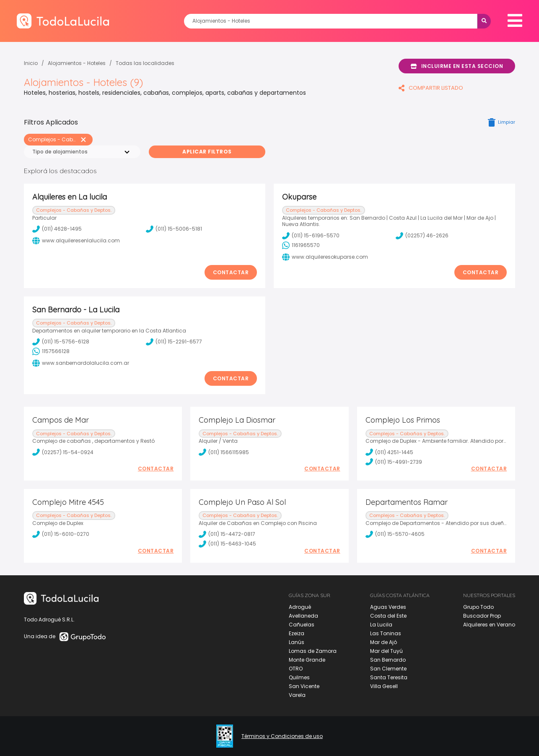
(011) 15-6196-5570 (311, 236)
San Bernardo (388, 660)
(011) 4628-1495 (57, 229)
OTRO (296, 669)
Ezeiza (297, 633)
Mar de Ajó (384, 642)
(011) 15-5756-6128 (61, 342)
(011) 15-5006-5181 (174, 229)
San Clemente (388, 669)
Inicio (31, 63)
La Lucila (381, 625)
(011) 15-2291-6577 (174, 342)
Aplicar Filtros (207, 152)
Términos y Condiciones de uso (282, 736)
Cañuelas (302, 625)
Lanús (297, 642)
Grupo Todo (478, 607)
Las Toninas (386, 633)
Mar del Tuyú (386, 651)
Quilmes (299, 677)
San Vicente (304, 686)
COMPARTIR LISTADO (431, 88)
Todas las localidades (145, 63)
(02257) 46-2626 (422, 236)
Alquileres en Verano (489, 625)
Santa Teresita (389, 677)
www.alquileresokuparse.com (325, 257)
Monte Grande (307, 660)
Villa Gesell (384, 686)
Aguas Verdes (388, 607)
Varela (297, 695)
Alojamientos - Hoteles (77, 63)
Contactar (231, 272)
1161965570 (301, 245)
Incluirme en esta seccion (457, 66)
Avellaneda (303, 616)
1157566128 (51, 351)
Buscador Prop (482, 616)
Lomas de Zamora (313, 651)
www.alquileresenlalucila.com (76, 241)
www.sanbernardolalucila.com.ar (81, 363)
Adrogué (300, 607)
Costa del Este (388, 616)
